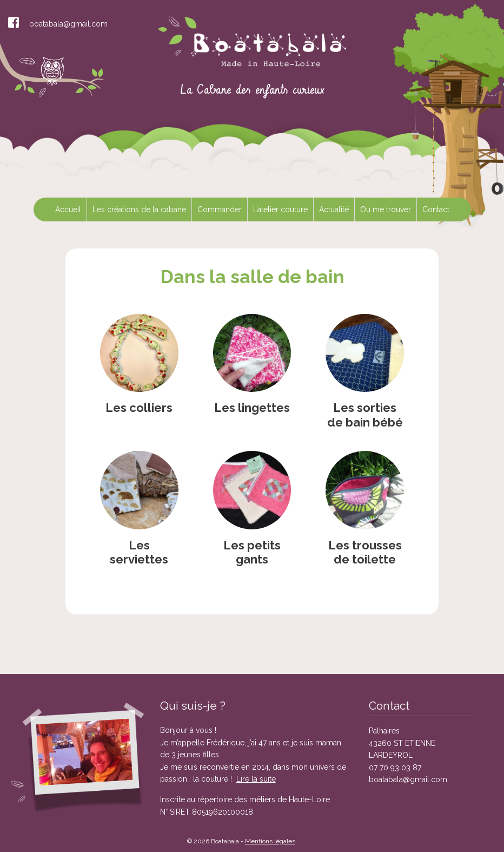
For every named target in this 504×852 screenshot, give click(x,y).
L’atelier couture (280, 209)
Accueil (68, 209)
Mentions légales (270, 841)
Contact (436, 209)
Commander (220, 209)
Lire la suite (256, 779)
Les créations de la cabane (139, 209)
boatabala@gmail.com (68, 24)
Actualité (334, 209)
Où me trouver (386, 209)
